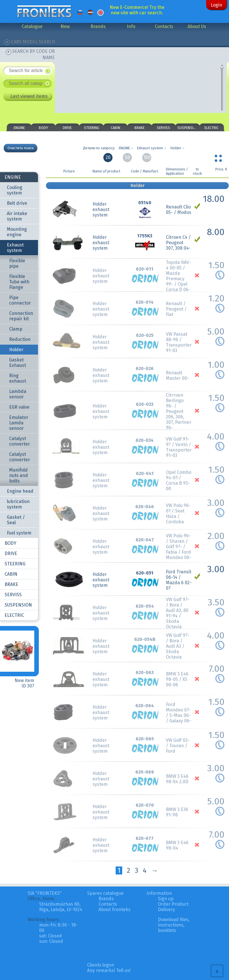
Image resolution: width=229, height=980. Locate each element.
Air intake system (17, 216)
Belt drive (17, 203)
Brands (98, 26)
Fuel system (19, 533)
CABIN (115, 128)
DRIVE (67, 128)
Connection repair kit (21, 316)
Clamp (16, 329)
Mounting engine (17, 232)
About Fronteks (114, 910)
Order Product (173, 904)
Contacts (164, 26)
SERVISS (163, 128)
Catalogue (32, 26)
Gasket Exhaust (18, 363)
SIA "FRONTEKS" (45, 893)
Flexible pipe (17, 263)
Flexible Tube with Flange (19, 282)
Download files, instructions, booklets (174, 925)
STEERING (92, 128)
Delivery (166, 910)
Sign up (166, 899)
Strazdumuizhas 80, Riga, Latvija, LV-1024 (61, 907)
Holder (16, 350)
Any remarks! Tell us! (109, 970)
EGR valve (19, 407)
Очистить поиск (21, 148)
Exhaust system (15, 248)
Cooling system (15, 190)
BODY (43, 128)
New (65, 26)
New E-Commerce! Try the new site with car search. (137, 10)
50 (127, 157)
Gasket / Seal (16, 520)
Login (216, 5)
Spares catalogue (105, 893)
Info (131, 26)
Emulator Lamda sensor (19, 423)
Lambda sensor (18, 394)
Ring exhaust (18, 378)
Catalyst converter (20, 441)
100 (147, 157)
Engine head (20, 491)
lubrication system (18, 504)
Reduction (20, 339)
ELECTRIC (211, 128)
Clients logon (101, 965)
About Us (197, 26)
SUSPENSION (187, 128)
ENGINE (19, 128)
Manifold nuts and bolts (19, 475)
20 (108, 157)
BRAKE (139, 128)
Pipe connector (20, 300)
